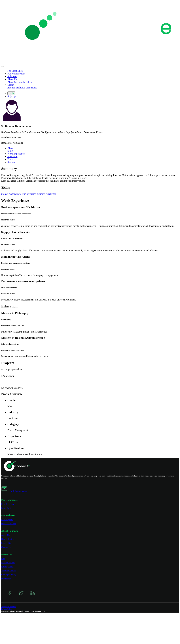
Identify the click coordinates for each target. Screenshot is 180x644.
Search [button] (11, 85)
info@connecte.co (20, 491)
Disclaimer (6, 579)
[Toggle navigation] (2, 66)
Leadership (6, 543)
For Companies (15, 71)
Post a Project (7, 508)
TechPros (20, 88)
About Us (12, 82)
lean (24, 194)
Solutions (12, 76)
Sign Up (12, 96)
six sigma (31, 194)
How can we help (9, 524)
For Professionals (16, 74)
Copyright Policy (9, 575)
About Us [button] (12, 79)
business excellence (47, 194)
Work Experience (16, 154)
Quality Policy (25, 82)
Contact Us (6, 547)
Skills (10, 151)
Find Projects (7, 520)
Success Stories (8, 563)
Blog (3, 559)
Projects (11, 88)
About (11, 148)
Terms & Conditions (9, 607)
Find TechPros (7, 504)
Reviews (12, 162)
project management (11, 194)
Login (11, 93)
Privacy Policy (8, 567)
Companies (31, 88)
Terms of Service (9, 571)
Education (12, 156)
